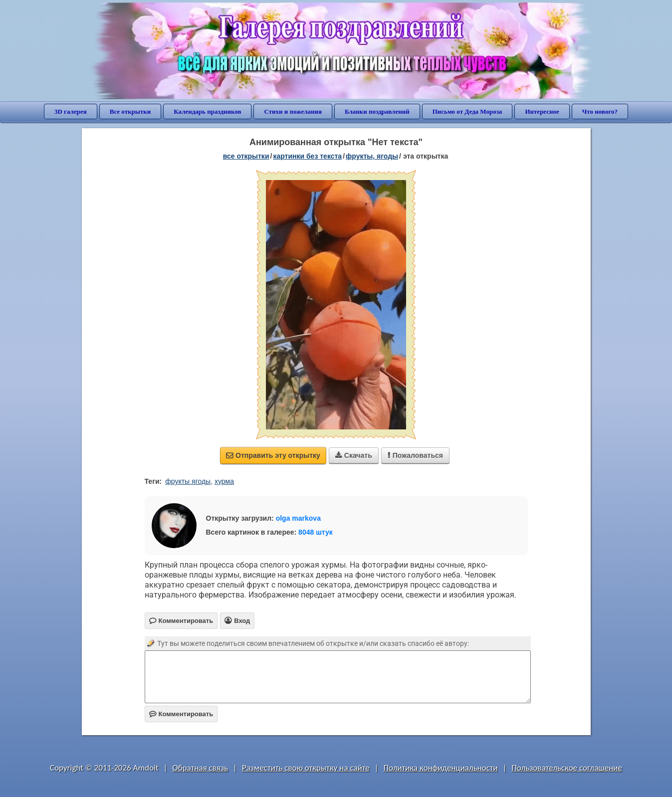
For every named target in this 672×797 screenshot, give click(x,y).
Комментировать (181, 714)
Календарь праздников (207, 111)
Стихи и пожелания (293, 111)
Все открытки (130, 111)
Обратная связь (201, 768)
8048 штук (316, 532)
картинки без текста (307, 156)
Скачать (354, 455)
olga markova (298, 518)
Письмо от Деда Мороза (467, 111)
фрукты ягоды (188, 481)
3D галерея (71, 111)
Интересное (542, 111)
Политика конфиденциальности (441, 768)
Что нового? (600, 111)
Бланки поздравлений (377, 111)
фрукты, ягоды (372, 156)
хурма (224, 481)
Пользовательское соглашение (567, 768)
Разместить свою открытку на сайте (306, 768)
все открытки (246, 156)
